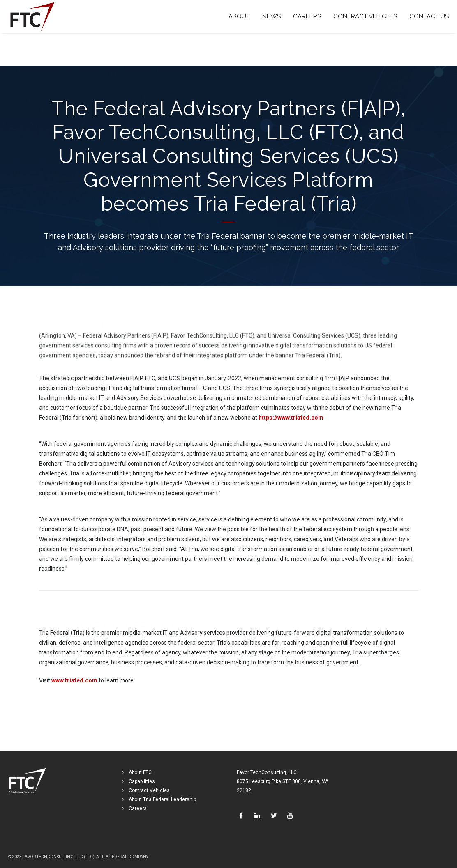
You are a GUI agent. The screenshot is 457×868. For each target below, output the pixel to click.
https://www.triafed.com (291, 418)
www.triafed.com (74, 681)
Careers (138, 808)
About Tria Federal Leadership (162, 799)
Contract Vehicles (149, 790)
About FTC (140, 772)
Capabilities (142, 781)
